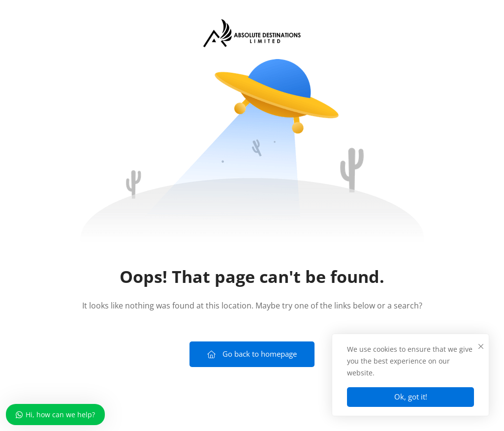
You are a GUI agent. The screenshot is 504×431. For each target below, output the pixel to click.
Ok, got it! (411, 397)
